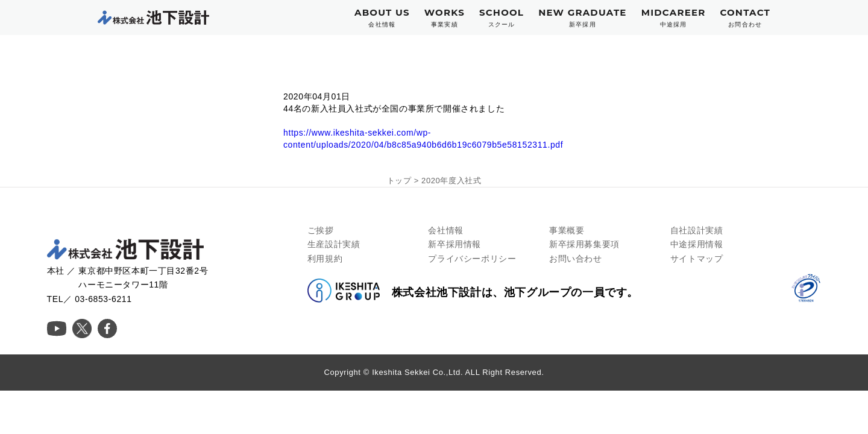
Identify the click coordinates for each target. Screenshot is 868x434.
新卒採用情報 (454, 244)
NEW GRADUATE (583, 18)
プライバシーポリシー (472, 259)
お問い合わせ (576, 259)
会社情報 (445, 230)
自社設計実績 (697, 230)
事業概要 (567, 230)
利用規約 (325, 259)
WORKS (445, 18)
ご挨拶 (321, 230)
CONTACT (745, 18)
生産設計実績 (334, 244)
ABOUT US (382, 18)
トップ (399, 181)
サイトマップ (697, 259)
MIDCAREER (674, 18)
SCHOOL (502, 18)
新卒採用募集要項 (584, 244)
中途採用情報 (697, 244)
